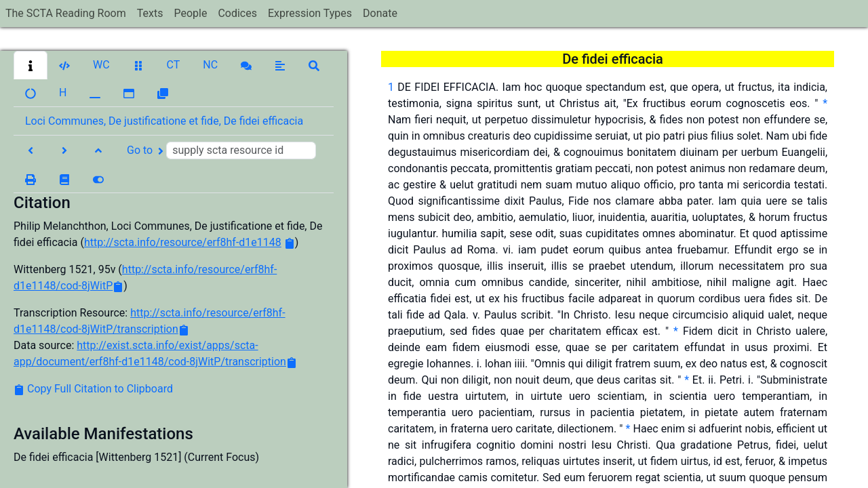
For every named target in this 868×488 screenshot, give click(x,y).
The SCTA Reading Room (66, 13)
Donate (380, 13)
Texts (150, 13)
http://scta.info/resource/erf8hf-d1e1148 (183, 242)
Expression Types (310, 13)
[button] (31, 65)
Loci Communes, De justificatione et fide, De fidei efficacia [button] (164, 121)
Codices (237, 13)
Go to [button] (221, 150)
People (190, 13)
